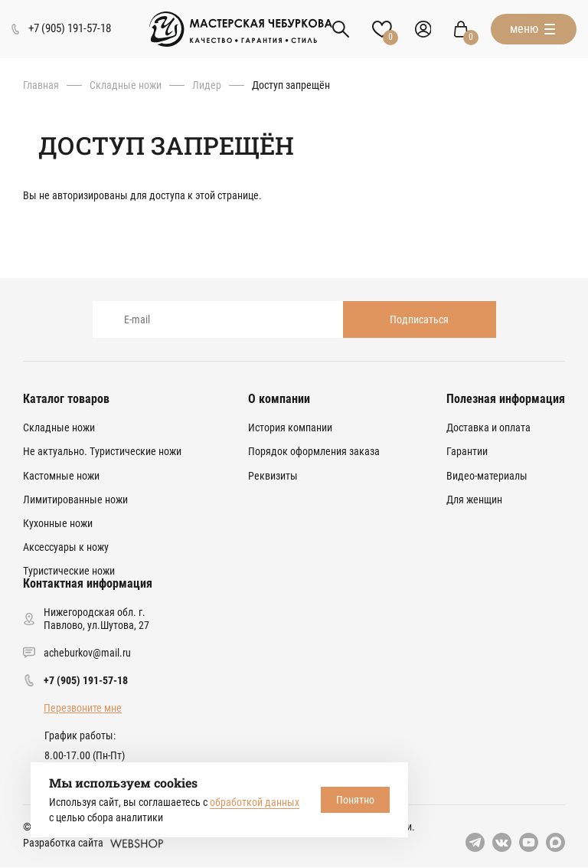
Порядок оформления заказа (314, 451)
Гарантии (467, 451)
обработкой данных (255, 802)
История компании (290, 427)
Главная (41, 85)
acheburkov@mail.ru (87, 653)
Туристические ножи (69, 571)
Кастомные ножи (61, 476)
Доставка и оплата (488, 427)
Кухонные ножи (58, 523)
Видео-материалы (487, 476)
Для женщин (474, 500)
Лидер (207, 85)
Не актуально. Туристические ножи (102, 451)
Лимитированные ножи (75, 500)
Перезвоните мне (83, 708)
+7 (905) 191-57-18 (86, 680)
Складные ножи (126, 85)
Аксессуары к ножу (66, 547)
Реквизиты (273, 476)
